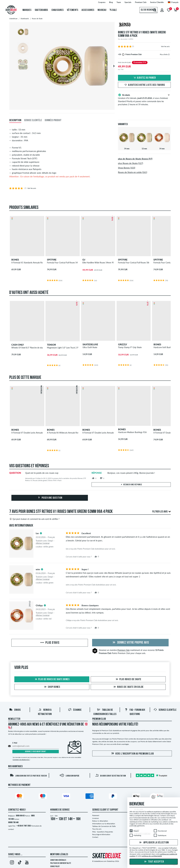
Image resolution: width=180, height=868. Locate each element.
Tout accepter (154, 862)
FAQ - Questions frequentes (103, 832)
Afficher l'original (43, 543)
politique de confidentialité (152, 856)
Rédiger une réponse (131, 485)
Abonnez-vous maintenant (36, 752)
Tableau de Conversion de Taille (104, 826)
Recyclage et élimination (101, 834)
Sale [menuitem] (113, 10)
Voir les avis (165, 46)
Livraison (96, 818)
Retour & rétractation (100, 821)
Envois (15, 710)
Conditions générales (58, 860)
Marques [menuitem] (27, 10)
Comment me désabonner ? (21, 760)
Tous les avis (97, 829)
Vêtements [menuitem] (73, 10)
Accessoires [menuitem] (88, 10)
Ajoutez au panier (144, 78)
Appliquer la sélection (154, 843)
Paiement (96, 815)
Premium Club (124, 650)
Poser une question (50, 498)
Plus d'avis (50, 643)
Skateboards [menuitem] (41, 10)
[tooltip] (169, 54)
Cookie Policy (55, 867)
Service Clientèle (165, 710)
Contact (95, 837)
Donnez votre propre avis (130, 643)
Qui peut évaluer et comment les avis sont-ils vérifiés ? (34, 519)
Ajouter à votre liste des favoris (144, 85)
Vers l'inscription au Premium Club (132, 754)
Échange (75, 710)
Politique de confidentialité (61, 863)
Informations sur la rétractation (104, 824)
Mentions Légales (59, 854)
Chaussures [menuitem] (58, 10)
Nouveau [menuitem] (102, 10)
